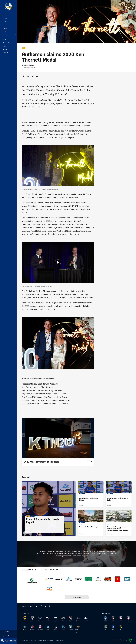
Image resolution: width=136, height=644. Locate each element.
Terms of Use (24, 640)
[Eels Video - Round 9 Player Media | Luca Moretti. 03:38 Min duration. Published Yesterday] (91, 494)
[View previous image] (24, 435)
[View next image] (92, 435)
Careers (40, 640)
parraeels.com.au (28, 65)
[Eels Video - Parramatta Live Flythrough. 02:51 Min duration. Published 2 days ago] (91, 523)
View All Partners (77, 597)
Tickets (5, 40)
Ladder (5, 25)
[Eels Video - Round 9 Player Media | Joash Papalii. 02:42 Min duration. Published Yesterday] (49, 509)
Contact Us (50, 640)
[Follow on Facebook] (41, 606)
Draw (5, 22)
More (9, 35)
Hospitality (6, 52)
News (5, 15)
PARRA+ (5, 49)
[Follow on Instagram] (49, 606)
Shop (4, 46)
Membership (6, 43)
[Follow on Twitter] (45, 606)
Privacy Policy (32, 640)
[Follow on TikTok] (37, 606)
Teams (5, 28)
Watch (5, 18)
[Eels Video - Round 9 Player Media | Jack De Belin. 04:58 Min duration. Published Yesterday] (119, 494)
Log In (6, 636)
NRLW (5, 32)
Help (44, 640)
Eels (24, 48)
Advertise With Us (59, 640)
